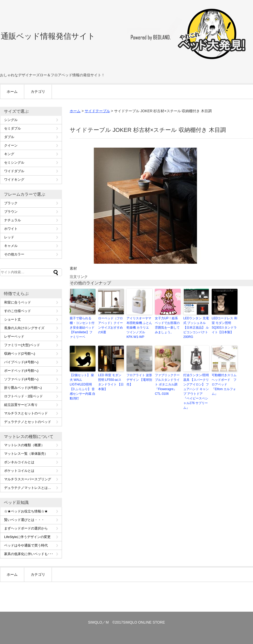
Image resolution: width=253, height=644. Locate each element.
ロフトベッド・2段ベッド (23, 396)
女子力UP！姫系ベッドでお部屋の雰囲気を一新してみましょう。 (167, 325)
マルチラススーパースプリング (28, 479)
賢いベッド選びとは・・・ (24, 520)
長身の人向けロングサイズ (24, 328)
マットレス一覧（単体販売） (26, 454)
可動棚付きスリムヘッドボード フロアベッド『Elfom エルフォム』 (224, 384)
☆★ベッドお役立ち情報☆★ (26, 511)
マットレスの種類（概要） (24, 445)
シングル (11, 120)
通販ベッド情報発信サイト (48, 36)
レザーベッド (14, 336)
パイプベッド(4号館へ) (21, 362)
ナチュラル (13, 220)
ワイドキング (14, 180)
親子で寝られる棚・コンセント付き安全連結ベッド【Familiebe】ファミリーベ (82, 328)
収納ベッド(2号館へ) (20, 354)
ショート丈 (13, 319)
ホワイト (11, 229)
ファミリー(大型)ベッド (22, 345)
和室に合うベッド (18, 302)
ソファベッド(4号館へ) (21, 379)
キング (9, 154)
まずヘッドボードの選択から (26, 528)
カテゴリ (38, 92)
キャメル (11, 246)
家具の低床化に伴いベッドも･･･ (29, 554)
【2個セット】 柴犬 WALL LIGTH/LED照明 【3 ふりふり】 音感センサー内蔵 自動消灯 (82, 387)
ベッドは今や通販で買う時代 (26, 545)
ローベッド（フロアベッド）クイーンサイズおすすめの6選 (110, 325)
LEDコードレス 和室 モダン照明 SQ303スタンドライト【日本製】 (224, 325)
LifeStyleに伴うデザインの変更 (27, 537)
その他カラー (14, 254)
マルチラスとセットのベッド (26, 413)
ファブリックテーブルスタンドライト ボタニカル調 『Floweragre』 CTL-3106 (167, 384)
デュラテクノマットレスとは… (28, 488)
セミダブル (13, 128)
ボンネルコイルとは (19, 462)
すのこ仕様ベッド (18, 311)
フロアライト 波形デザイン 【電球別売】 (139, 380)
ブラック (11, 203)
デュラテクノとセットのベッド (28, 422)
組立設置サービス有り (21, 405)
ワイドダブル (14, 171)
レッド (9, 237)
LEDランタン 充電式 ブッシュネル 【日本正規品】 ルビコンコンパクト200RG (196, 328)
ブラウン (11, 212)
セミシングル (14, 162)
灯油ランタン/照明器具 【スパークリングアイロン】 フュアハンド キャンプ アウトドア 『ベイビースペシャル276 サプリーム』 (196, 391)
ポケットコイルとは (19, 471)
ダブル (9, 137)
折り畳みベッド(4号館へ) (23, 388)
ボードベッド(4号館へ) (21, 371)
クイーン (11, 145)
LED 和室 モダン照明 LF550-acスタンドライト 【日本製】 (111, 382)
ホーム (12, 92)
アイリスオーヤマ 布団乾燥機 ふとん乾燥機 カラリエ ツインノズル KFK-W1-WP (139, 328)
